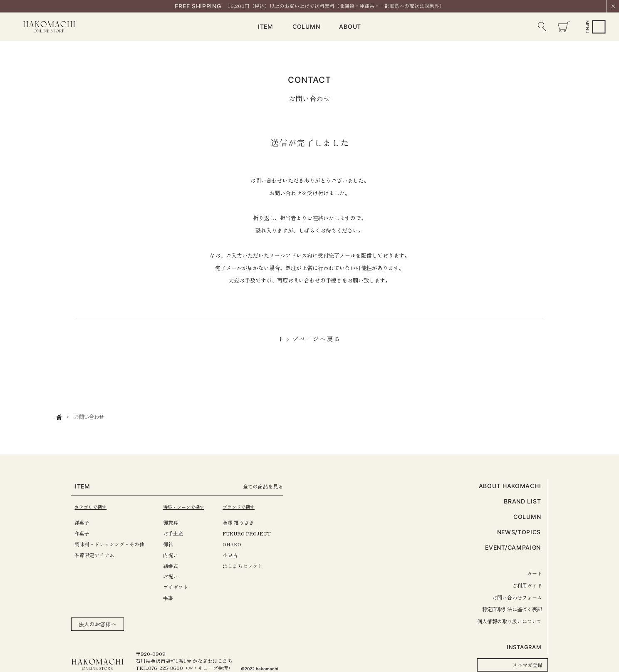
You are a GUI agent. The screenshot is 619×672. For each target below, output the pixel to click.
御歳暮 (175, 522)
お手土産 (177, 533)
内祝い (175, 555)
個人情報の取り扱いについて (510, 621)
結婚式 (175, 566)
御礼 (172, 544)
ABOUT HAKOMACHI (510, 486)
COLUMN (306, 26)
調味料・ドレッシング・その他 (109, 544)
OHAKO (241, 544)
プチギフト (180, 587)
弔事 (172, 598)
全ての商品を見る (275, 486)
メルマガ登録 (527, 665)
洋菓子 (82, 522)
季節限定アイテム (94, 555)
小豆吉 (239, 555)
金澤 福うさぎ (247, 522)
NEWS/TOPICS (519, 532)
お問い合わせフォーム (517, 597)
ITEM (266, 26)
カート (535, 573)
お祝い (175, 576)
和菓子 (82, 533)
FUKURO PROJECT (255, 533)
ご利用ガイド (527, 585)
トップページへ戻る (309, 339)
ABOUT (350, 26)
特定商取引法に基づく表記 (512, 609)
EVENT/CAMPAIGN (513, 547)
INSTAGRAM (524, 647)
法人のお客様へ (98, 624)
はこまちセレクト (251, 566)
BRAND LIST (522, 501)
